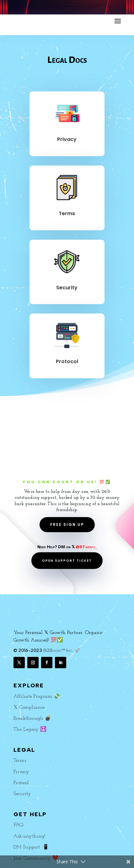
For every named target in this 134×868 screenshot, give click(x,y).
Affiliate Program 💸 (37, 696)
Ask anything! (29, 836)
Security (67, 288)
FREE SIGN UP (67, 524)
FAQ (19, 825)
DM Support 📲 (31, 847)
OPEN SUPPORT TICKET (67, 561)
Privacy (67, 139)
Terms (67, 213)
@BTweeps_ (86, 547)
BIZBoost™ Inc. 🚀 (62, 650)
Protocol (67, 361)
